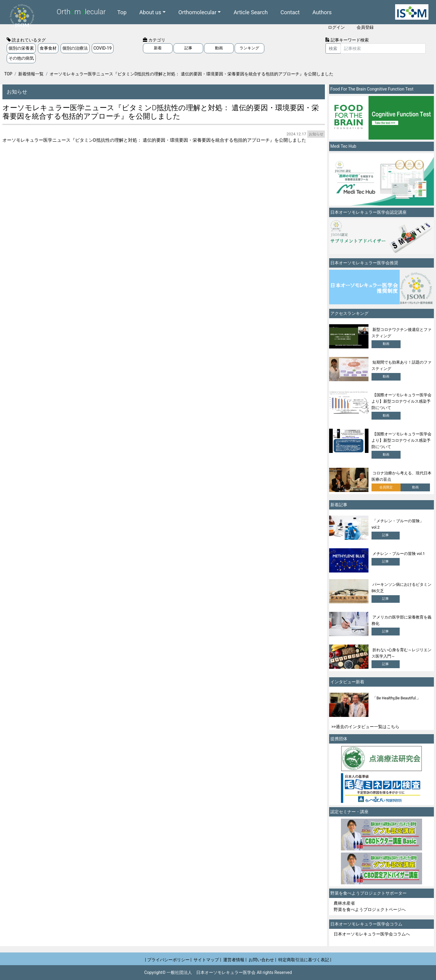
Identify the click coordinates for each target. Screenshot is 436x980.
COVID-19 (103, 48)
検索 (333, 48)
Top (122, 12)
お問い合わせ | (262, 960)
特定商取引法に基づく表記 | (305, 960)
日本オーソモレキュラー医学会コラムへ (372, 934)
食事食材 (48, 48)
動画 (219, 48)
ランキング (249, 48)
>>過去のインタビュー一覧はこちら (366, 727)
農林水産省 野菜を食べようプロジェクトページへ (370, 906)
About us (150, 12)
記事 (188, 48)
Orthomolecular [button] (197, 12)
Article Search (251, 12)
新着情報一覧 (31, 74)
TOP (8, 74)
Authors (322, 12)
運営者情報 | (235, 960)
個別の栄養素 (21, 48)
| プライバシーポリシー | (168, 960)
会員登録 (365, 27)
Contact (290, 12)
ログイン (336, 27)
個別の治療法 (75, 48)
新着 (158, 48)
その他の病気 (21, 58)
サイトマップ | (207, 960)
